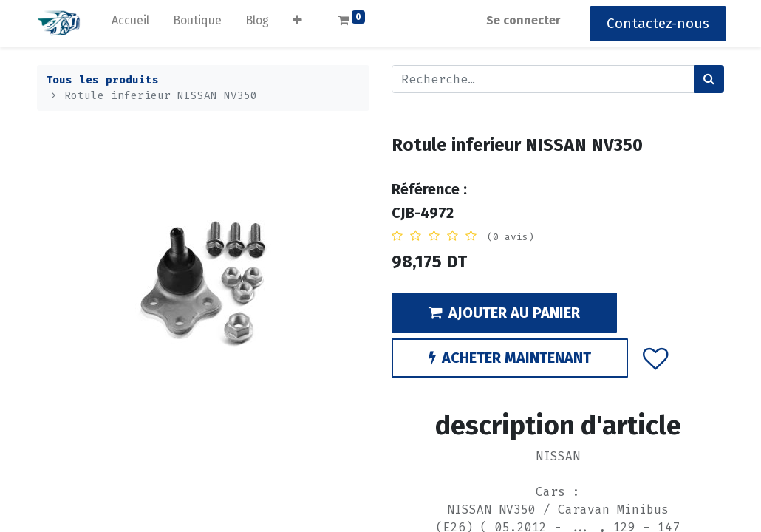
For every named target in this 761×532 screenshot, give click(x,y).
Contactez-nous (656, 23)
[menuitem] (132, 24)
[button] (299, 24)
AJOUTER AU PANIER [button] (504, 313)
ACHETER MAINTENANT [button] (510, 358)
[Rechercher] (709, 79)
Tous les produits (102, 80)
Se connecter (522, 20)
